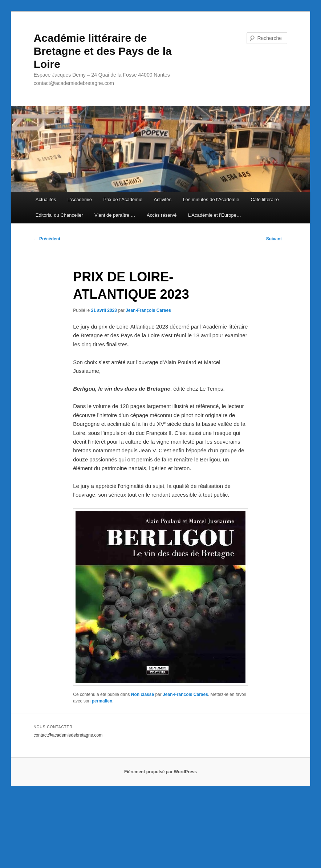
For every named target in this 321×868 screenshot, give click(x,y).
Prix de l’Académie (123, 199)
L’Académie (80, 199)
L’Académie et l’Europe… (215, 215)
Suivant (277, 239)
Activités (163, 199)
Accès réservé (162, 215)
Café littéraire (265, 199)
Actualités (46, 199)
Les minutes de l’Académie (211, 199)
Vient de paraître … (115, 215)
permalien (102, 701)
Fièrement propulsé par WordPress (160, 772)
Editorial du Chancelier (59, 215)
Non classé (143, 694)
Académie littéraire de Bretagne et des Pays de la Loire (103, 51)
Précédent (47, 239)
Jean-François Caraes (148, 310)
